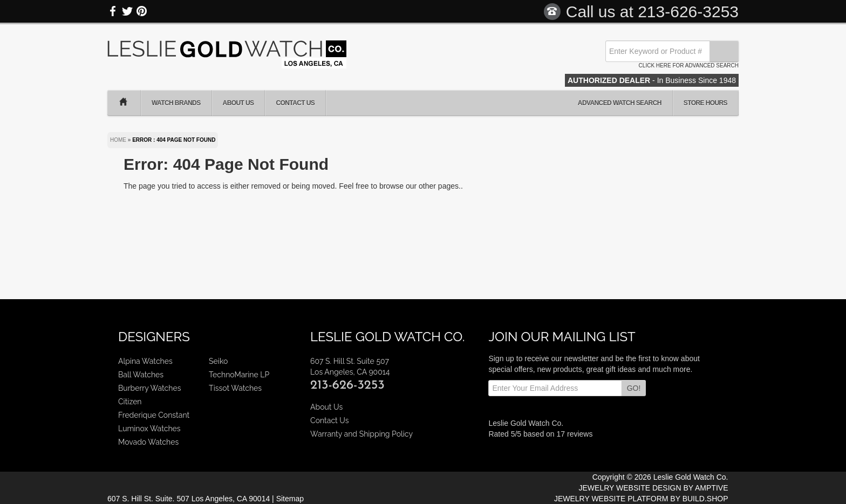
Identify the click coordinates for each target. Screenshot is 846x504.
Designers (154, 337)
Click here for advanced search (689, 65)
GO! (634, 388)
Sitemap (290, 499)
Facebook (113, 11)
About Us (238, 103)
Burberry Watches (149, 388)
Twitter (127, 11)
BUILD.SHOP (705, 499)
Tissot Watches (235, 388)
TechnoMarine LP (239, 375)
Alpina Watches (145, 361)
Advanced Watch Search (620, 103)
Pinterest (141, 11)
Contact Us (295, 103)
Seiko (218, 361)
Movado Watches (148, 442)
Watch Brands (176, 103)
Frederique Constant (154, 415)
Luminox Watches (149, 429)
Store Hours (705, 103)
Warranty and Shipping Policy (361, 434)
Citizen (130, 402)
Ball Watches (141, 375)
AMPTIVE (711, 488)
